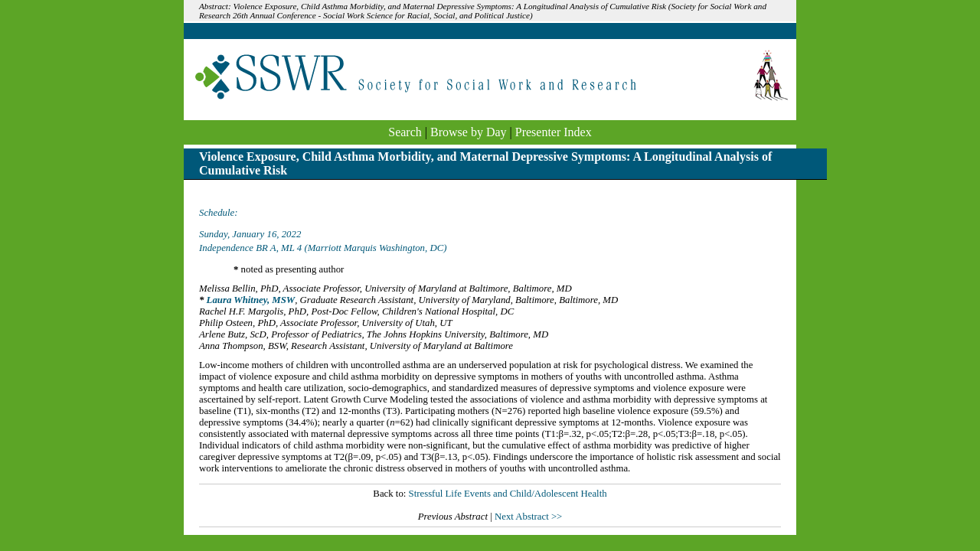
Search (405, 132)
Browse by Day (469, 132)
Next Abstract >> (528, 517)
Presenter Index (554, 132)
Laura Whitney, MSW (251, 300)
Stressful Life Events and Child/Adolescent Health (508, 494)
